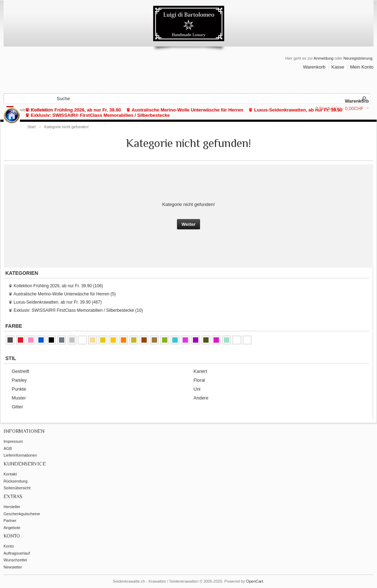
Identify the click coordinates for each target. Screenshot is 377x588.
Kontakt (10, 474)
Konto (9, 546)
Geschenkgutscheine (22, 514)
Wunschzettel (15, 560)
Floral (200, 380)
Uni (197, 389)
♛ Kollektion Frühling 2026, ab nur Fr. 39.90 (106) (56, 286)
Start (31, 127)
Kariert (200, 371)
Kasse (338, 67)
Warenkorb (314, 67)
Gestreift (20, 371)
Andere (201, 398)
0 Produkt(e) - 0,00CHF (340, 108)
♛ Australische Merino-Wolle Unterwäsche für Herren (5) (62, 294)
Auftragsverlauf (17, 553)
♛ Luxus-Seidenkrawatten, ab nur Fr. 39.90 (295, 110)
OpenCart (255, 581)
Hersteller (12, 507)
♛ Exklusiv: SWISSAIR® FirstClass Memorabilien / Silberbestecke (98, 115)
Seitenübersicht (17, 488)
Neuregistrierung (358, 58)
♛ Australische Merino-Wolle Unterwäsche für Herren (185, 110)
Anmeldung (324, 58)
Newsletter (13, 567)
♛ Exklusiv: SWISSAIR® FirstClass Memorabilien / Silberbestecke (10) (76, 310)
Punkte (19, 389)
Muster (19, 398)
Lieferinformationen (20, 455)
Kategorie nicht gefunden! (66, 127)
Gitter (17, 407)
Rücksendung (15, 481)
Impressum (13, 441)
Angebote (12, 528)
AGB (8, 448)
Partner (10, 521)
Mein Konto (362, 67)
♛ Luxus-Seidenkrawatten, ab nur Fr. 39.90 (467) (55, 302)
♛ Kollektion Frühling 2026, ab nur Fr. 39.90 (73, 110)
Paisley (19, 380)
